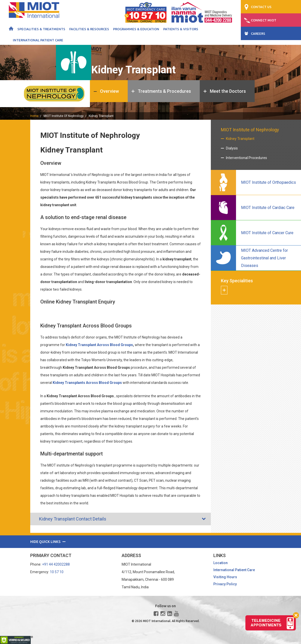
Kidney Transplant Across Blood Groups (99, 345)
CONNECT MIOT (264, 20)
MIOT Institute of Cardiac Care (268, 208)
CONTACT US (261, 7)
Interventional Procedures (246, 158)
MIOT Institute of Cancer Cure (267, 233)
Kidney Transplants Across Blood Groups (87, 383)
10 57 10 (57, 572)
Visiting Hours (225, 577)
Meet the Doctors (228, 91)
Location (221, 563)
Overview (109, 91)
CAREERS (258, 34)
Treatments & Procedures (164, 91)
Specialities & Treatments (41, 29)
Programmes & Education (136, 29)
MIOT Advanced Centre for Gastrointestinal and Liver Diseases (264, 258)
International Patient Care (38, 40)
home (34, 116)
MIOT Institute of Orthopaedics (269, 182)
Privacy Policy (225, 584)
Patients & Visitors (181, 29)
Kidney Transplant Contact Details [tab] (69, 519)
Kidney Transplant (240, 139)
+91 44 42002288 (56, 564)
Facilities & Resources (89, 29)
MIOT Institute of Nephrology (64, 116)
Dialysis (232, 148)
